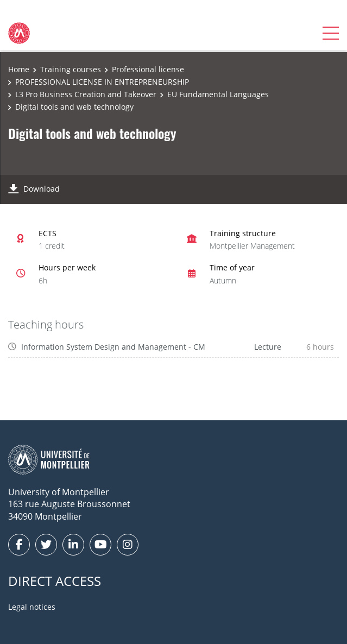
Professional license (148, 69)
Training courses (71, 69)
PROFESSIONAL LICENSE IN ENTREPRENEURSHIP (102, 82)
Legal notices (32, 607)
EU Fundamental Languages (218, 94)
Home (19, 69)
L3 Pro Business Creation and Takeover (86, 94)
